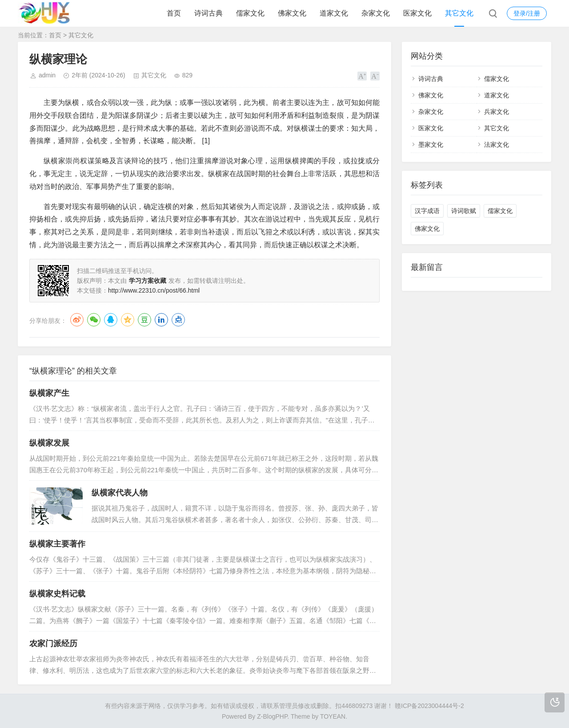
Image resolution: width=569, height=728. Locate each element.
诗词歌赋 (464, 211)
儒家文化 (250, 13)
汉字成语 (427, 211)
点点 (178, 320)
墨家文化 (431, 145)
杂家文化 (376, 13)
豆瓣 (144, 320)
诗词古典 (208, 13)
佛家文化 (292, 13)
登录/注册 (527, 13)
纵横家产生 (49, 393)
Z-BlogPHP (272, 716)
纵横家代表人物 (120, 493)
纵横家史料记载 (57, 594)
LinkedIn (161, 320)
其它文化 (459, 13)
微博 (77, 320)
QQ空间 (128, 320)
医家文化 (417, 13)
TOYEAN (333, 716)
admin (47, 75)
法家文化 (497, 145)
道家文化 (334, 13)
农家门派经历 (53, 644)
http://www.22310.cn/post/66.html (154, 290)
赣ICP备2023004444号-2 (429, 706)
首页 (174, 13)
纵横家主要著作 (57, 544)
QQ (111, 320)
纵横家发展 (49, 443)
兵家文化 (497, 112)
